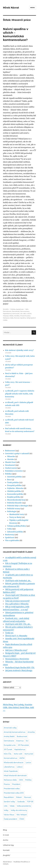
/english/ (7, 855)
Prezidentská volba (12, 789)
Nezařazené (10, 465)
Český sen (9, 633)
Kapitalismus (7, 314)
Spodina (23, 318)
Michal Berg (8, 705)
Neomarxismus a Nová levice (17, 659)
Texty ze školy (15, 517)
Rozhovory (10, 535)
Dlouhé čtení (10, 462)
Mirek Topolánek (11, 771)
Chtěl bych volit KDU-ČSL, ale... (18, 624)
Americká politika (14, 477)
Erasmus (20, 741)
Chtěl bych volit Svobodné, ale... (18, 581)
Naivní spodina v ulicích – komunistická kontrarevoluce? (16, 34)
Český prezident (11, 819)
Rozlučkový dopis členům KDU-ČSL (20, 668)
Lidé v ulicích (27, 314)
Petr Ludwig (19, 705)
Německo (11, 456)
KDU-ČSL (8, 754)
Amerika (31, 732)
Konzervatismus (11, 758)
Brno (9, 480)
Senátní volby (9, 802)
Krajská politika (14, 497)
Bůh (27, 309)
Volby (10, 529)
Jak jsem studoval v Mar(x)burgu (19, 670)
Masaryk (6, 316)
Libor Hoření (13, 707)
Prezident (16, 784)
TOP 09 (30, 802)
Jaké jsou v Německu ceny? (16, 650)
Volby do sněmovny (19, 810)
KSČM (22, 758)
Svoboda (21, 802)
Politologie (12, 511)
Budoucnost (10, 451)
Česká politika (13, 482)
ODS (21, 780)
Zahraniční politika (15, 532)
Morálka (17, 316)
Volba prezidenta (24, 806)
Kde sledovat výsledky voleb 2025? (19, 350)
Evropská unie (10, 745)
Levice (28, 763)
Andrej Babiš (9, 736)
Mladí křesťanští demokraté (15, 776)
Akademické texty (17, 514)
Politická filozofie (14, 503)
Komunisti (16, 314)
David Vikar (24, 707)
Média (11, 316)
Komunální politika (15, 494)
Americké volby (10, 728)
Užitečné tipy (8, 845)
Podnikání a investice (14, 471)
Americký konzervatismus (15, 732)
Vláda (12, 806)
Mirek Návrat (11, 8)
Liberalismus (9, 767)
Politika (13, 309)
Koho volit (18, 754)
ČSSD (22, 819)
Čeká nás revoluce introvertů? (18, 601)
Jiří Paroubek (23, 745)
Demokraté (16, 311)
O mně (6, 835)
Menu (33, 8)
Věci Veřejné (22, 815)
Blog (5, 830)
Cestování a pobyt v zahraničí (17, 453)
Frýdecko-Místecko (15, 488)
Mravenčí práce (25, 316)
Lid (21, 314)
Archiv (6, 840)
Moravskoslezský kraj (16, 500)
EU (27, 741)
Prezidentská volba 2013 (14, 793)
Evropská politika (14, 485)
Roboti (19, 797)
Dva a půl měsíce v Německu (17, 604)
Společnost (20, 309)
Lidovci (20, 767)
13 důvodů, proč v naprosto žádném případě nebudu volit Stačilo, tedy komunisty (20, 394)
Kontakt (6, 850)
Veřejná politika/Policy (17, 526)
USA (6, 806)
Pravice (7, 784)
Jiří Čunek (8, 750)
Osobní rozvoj (11, 468)
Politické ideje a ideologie (18, 506)
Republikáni (9, 797)
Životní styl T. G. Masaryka (16, 636)
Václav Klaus (9, 815)
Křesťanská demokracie (14, 763)
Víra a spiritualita (12, 540)
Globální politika (14, 491)
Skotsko (11, 459)
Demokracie (7, 311)
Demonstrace (25, 311)
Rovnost (17, 318)
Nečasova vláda (8, 318)
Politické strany (14, 509)
